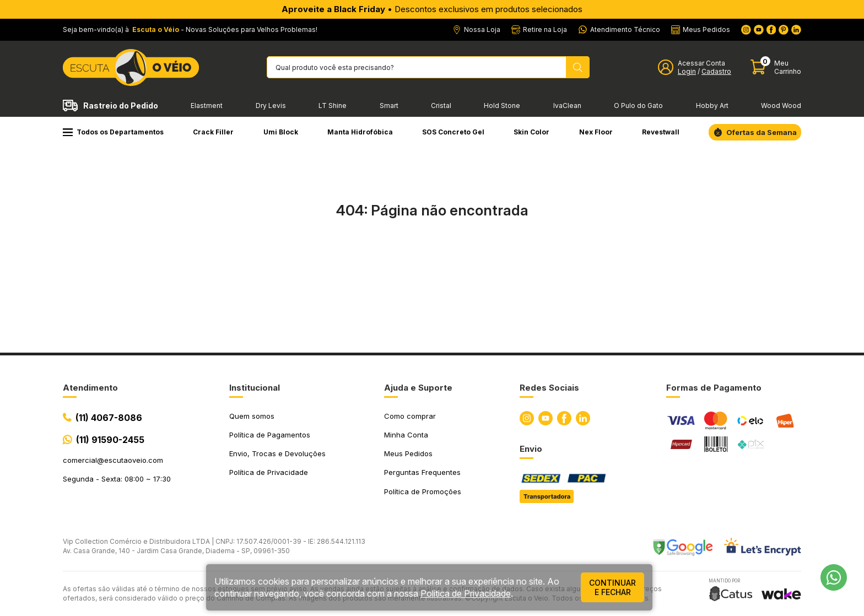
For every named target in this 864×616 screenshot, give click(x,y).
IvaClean (567, 106)
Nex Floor (596, 132)
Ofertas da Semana (762, 132)
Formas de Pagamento (714, 388)
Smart (389, 106)
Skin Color (531, 132)
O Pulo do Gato (638, 106)
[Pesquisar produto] (578, 67)
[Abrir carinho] (776, 67)
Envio (531, 449)
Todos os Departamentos (113, 132)
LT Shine (333, 106)
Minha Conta (406, 435)
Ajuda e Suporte (418, 388)
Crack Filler (213, 132)
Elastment (207, 106)
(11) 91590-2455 (110, 440)
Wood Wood (781, 106)
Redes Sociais (549, 388)
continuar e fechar (612, 587)
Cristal (441, 106)
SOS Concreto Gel (453, 132)
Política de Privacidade (269, 472)
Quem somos (252, 416)
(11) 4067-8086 (109, 418)
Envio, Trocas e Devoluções (277, 453)
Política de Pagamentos (270, 435)
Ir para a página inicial (432, 258)
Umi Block (281, 132)
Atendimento (90, 388)
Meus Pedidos (408, 453)
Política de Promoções (423, 491)
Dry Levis (271, 106)
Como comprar (410, 416)
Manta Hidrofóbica (360, 132)
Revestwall (661, 132)
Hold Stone (502, 106)
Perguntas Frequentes (422, 472)
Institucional (255, 388)
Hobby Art (712, 106)
